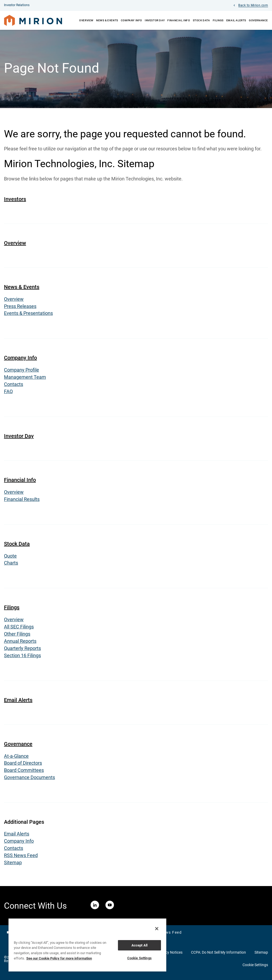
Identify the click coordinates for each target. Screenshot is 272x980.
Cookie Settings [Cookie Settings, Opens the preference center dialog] (139, 958)
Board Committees (24, 772)
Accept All (139, 945)
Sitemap (13, 865)
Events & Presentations (28, 315)
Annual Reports (20, 643)
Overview (86, 20)
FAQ (8, 393)
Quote (10, 557)
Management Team (25, 379)
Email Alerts (236, 20)
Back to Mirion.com (253, 6)
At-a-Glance (16, 758)
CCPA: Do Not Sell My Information (218, 954)
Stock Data (201, 20)
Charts (11, 565)
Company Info (131, 20)
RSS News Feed (21, 857)
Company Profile (22, 371)
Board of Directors (23, 765)
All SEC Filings (19, 629)
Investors (15, 200)
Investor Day (155, 20)
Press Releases (20, 308)
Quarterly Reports (22, 650)
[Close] (157, 929)
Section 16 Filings (22, 657)
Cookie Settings (255, 967)
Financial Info (179, 20)
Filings (218, 20)
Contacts (14, 386)
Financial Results (22, 501)
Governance (258, 20)
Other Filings (17, 636)
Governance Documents (29, 779)
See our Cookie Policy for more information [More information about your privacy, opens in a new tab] (59, 958)
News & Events (107, 20)
